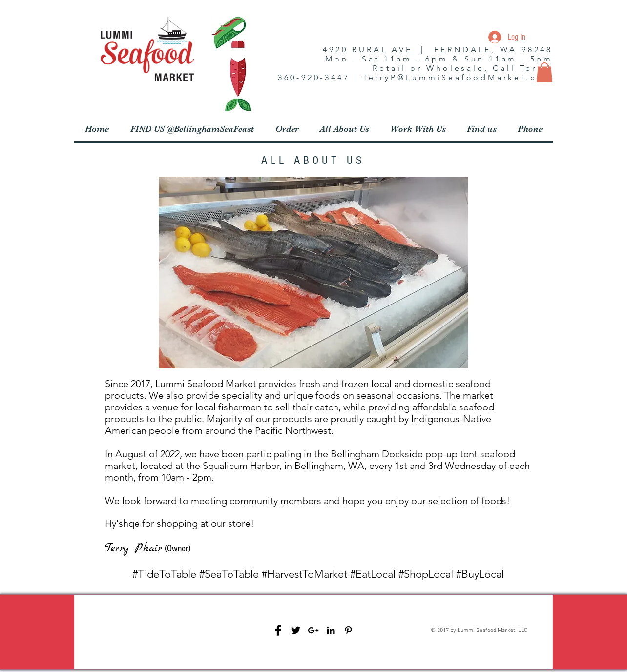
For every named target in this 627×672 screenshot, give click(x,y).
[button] (544, 72)
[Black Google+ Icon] (313, 630)
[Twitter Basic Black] (296, 630)
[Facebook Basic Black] (278, 630)
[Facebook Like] (146, 645)
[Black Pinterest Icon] (348, 630)
